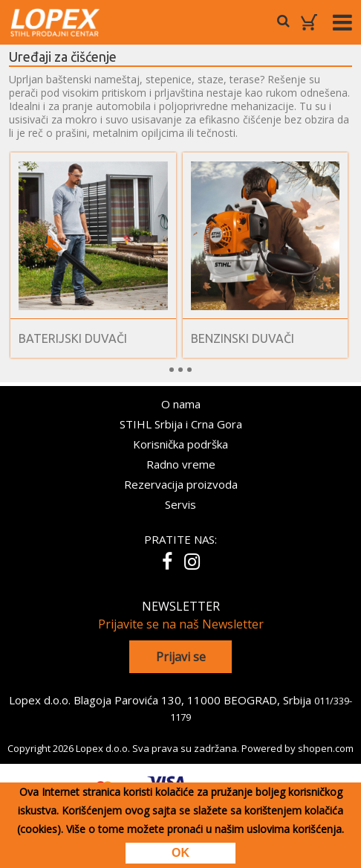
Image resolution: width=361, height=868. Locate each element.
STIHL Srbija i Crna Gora (181, 424)
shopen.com (326, 748)
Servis (180, 504)
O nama (181, 404)
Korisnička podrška (180, 444)
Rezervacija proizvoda (181, 484)
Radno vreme (181, 464)
